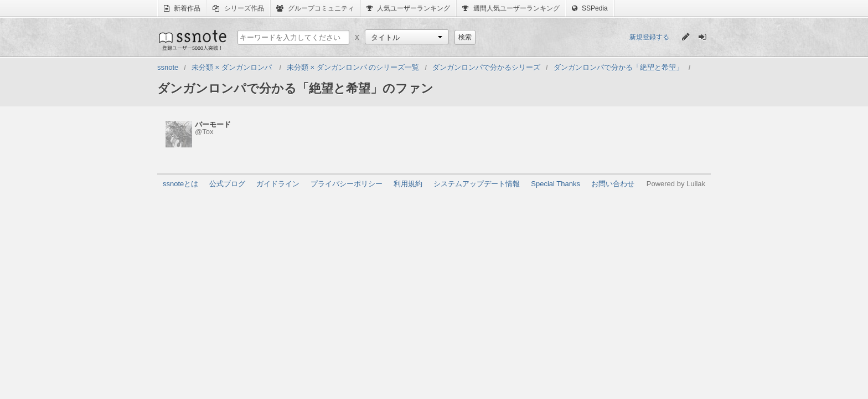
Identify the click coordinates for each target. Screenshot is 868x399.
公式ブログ (227, 184)
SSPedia (590, 8)
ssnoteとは (180, 184)
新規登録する (649, 37)
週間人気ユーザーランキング (511, 8)
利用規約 (408, 184)
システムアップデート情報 (477, 184)
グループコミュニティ (315, 8)
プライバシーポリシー (347, 184)
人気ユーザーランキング (408, 8)
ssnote (192, 40)
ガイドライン (278, 184)
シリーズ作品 (238, 8)
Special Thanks (556, 184)
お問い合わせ (613, 184)
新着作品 (182, 8)
